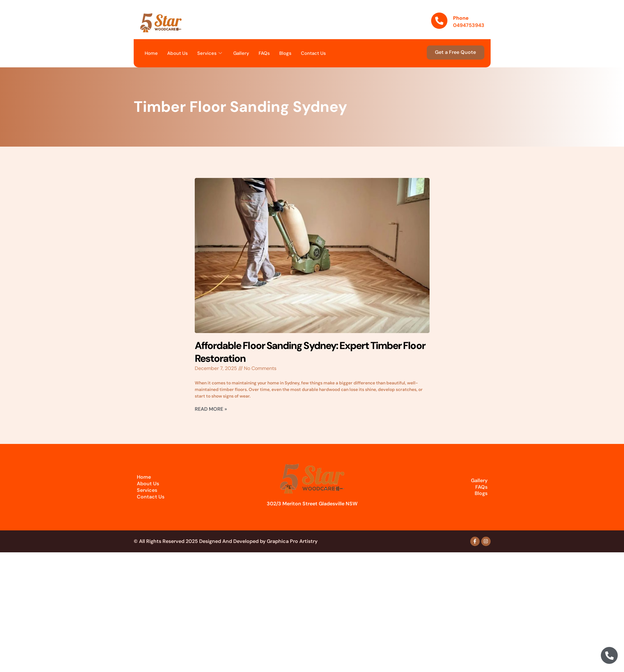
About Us (178, 53)
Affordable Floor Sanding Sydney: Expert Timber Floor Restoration (310, 352)
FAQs (264, 53)
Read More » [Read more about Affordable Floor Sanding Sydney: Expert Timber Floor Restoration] (211, 409)
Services (210, 53)
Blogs (285, 53)
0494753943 (469, 25)
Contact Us (313, 53)
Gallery (241, 53)
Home (151, 53)
